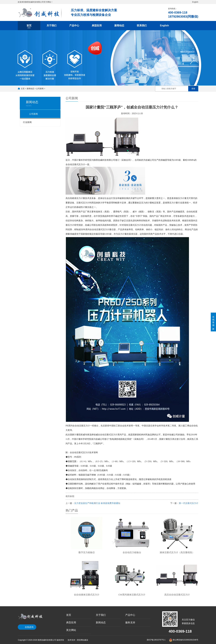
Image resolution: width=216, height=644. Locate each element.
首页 (29, 26)
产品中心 (74, 26)
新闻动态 (119, 26)
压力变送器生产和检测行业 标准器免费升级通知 (97, 503)
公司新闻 (40, 89)
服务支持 (130, 623)
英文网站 (71, 630)
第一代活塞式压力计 (189, 503)
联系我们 (142, 26)
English (195, 2)
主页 (23, 89)
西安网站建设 (83, 640)
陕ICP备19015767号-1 (156, 640)
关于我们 (52, 26)
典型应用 (97, 26)
